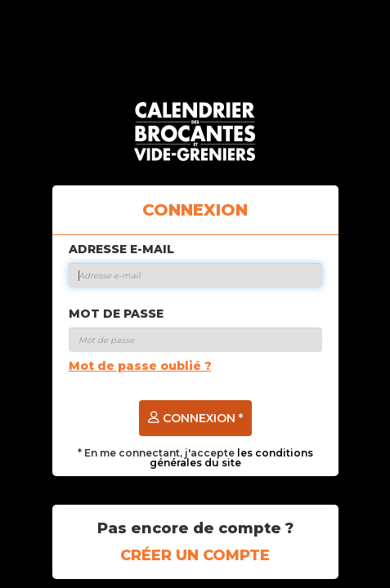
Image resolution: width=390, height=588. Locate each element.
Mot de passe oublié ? (140, 366)
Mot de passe (116, 314)
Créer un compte (195, 555)
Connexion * (195, 418)
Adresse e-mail (121, 249)
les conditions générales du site (231, 458)
